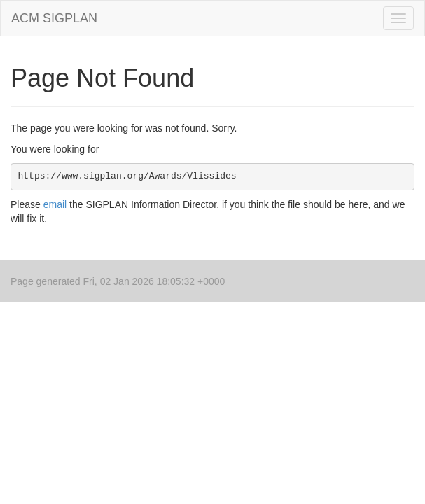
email (55, 204)
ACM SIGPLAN (54, 18)
